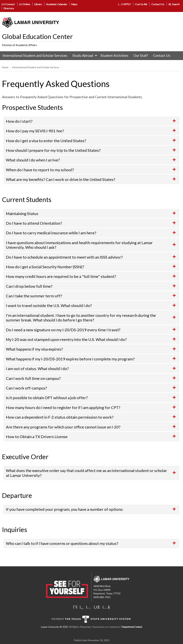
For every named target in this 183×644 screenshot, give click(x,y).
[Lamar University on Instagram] (89, 607)
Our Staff (141, 55)
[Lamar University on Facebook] (82, 607)
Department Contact (132, 627)
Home (5, 67)
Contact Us (158, 4)
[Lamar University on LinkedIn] (97, 607)
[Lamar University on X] (75, 607)
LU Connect (8, 4)
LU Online (25, 4)
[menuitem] (35, 56)
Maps (74, 4)
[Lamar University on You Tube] (106, 607)
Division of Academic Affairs (19, 45)
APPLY (124, 4)
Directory (9, 8)
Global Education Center (37, 36)
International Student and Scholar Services (35, 55)
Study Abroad (83, 55)
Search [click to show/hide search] (174, 4)
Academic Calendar (57, 4)
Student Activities (114, 55)
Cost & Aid (141, 4)
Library (38, 4)
